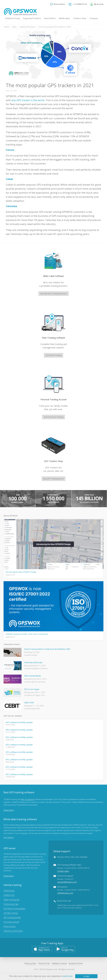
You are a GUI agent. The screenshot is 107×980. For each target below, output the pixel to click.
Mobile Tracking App (11, 900)
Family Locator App (11, 904)
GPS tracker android (11, 922)
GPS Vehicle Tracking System (14, 909)
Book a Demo (57, 4)
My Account (99, 4)
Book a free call (64, 901)
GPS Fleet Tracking (11, 913)
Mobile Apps (64, 18)
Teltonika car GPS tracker (13, 931)
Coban (9, 179)
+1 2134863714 (78, 4)
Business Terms (76, 964)
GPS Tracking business (12, 918)
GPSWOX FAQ (9, 895)
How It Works (50, 18)
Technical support (67, 879)
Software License (59, 964)
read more (67, 976)
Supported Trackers (32, 18)
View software (9, 838)
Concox (10, 150)
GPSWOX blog (9, 891)
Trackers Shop (80, 18)
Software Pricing (12, 18)
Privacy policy (30, 964)
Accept (86, 976)
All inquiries (73, 890)
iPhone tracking (9, 927)
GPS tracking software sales (73, 868)
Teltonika (11, 206)
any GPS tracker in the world (28, 100)
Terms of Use (44, 964)
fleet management (28, 800)
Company (94, 18)
